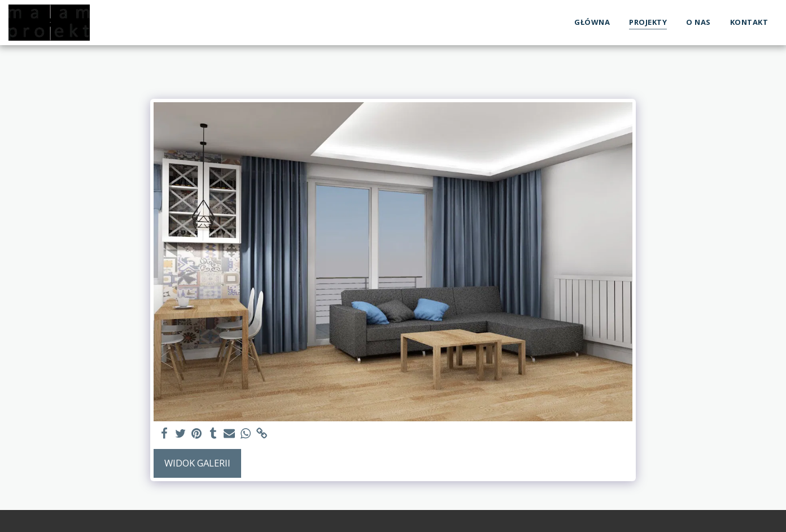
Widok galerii (197, 463)
